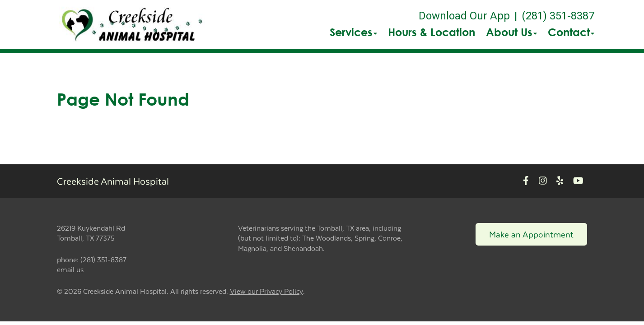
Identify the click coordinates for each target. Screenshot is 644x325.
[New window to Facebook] (526, 181)
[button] (132, 24)
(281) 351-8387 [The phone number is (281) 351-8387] (558, 16)
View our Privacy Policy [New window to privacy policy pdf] (266, 291)
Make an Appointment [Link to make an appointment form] (531, 234)
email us (70, 269)
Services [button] (353, 32)
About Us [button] (511, 32)
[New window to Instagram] (543, 181)
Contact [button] (571, 32)
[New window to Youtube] (578, 181)
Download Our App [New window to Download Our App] (464, 16)
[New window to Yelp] (560, 181)
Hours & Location (432, 32)
